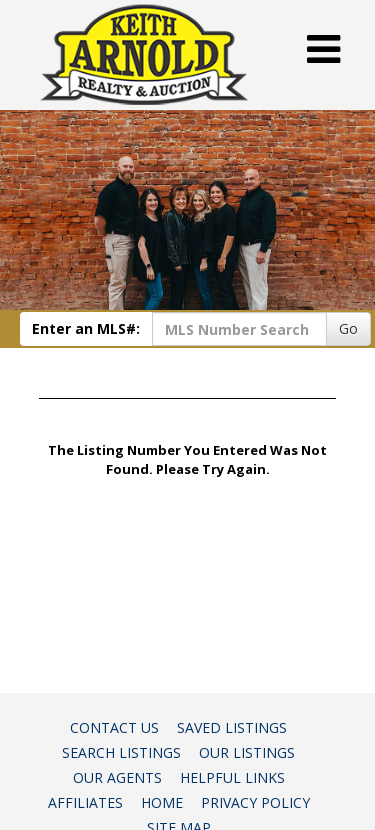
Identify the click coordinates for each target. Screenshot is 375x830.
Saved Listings (232, 727)
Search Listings (121, 752)
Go (348, 328)
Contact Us (114, 727)
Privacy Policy (255, 802)
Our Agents (117, 777)
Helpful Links (232, 777)
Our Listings (247, 752)
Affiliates (85, 802)
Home (162, 802)
